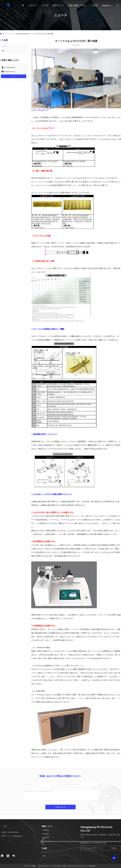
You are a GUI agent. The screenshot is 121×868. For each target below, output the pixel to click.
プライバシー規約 (30, 866)
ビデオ (45, 5)
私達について (58, 5)
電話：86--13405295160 (10, 832)
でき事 (94, 5)
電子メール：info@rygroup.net (12, 836)
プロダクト (33, 5)
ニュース (10, 34)
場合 (3, 51)
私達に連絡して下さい (78, 5)
